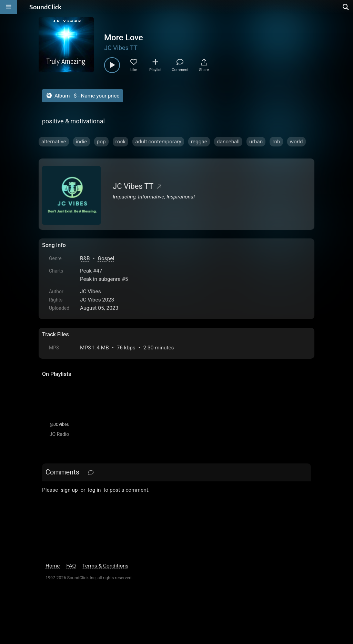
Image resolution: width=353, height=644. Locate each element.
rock (121, 142)
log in (94, 490)
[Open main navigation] (9, 7)
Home (53, 566)
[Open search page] (346, 7)
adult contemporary (158, 142)
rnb (276, 142)
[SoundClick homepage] (46, 7)
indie (82, 142)
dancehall (228, 142)
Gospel (106, 258)
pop (101, 142)
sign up (69, 490)
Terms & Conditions (105, 566)
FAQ (71, 566)
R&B (85, 258)
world (296, 142)
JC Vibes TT (121, 48)
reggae (199, 142)
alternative (54, 142)
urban (256, 142)
